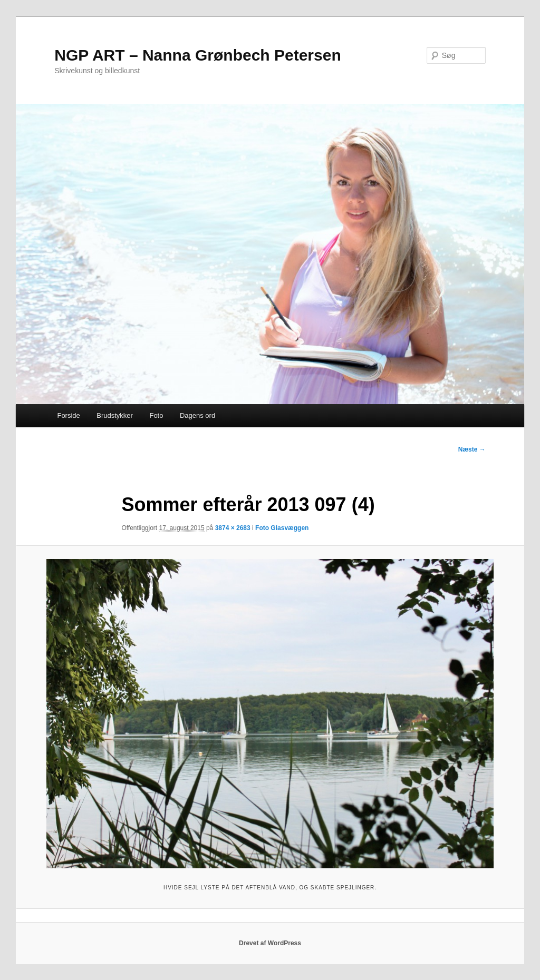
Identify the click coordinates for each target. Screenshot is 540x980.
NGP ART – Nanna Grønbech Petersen (197, 55)
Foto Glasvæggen (282, 528)
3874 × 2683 (233, 528)
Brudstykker (115, 415)
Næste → (472, 449)
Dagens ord (197, 415)
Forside (68, 415)
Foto (156, 415)
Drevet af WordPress (270, 943)
